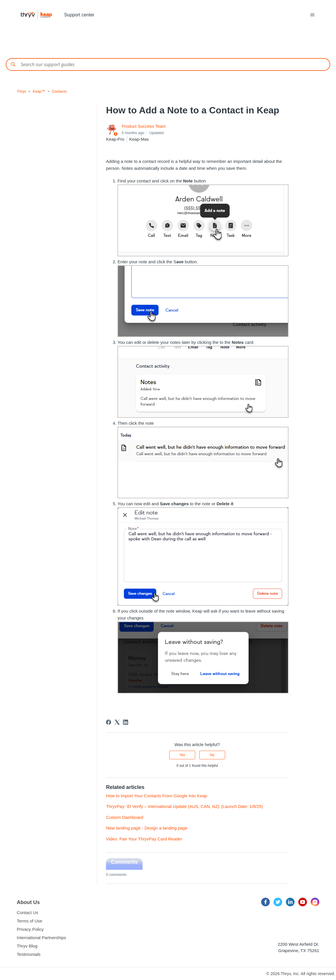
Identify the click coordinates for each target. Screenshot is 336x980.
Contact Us (27, 913)
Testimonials (29, 954)
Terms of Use (29, 921)
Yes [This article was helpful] (182, 755)
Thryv (21, 91)
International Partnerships (41, 938)
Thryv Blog (27, 946)
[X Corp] (117, 722)
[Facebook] (109, 722)
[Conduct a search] (168, 64)
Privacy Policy (30, 929)
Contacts (59, 91)
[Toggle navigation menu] (312, 15)
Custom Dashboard (125, 817)
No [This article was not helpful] (212, 755)
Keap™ (39, 91)
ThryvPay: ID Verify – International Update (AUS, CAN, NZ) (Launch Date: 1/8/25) (184, 806)
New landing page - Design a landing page (147, 828)
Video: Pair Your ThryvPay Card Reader (144, 839)
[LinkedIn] (126, 722)
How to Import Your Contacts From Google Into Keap (156, 796)
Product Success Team (144, 126)
